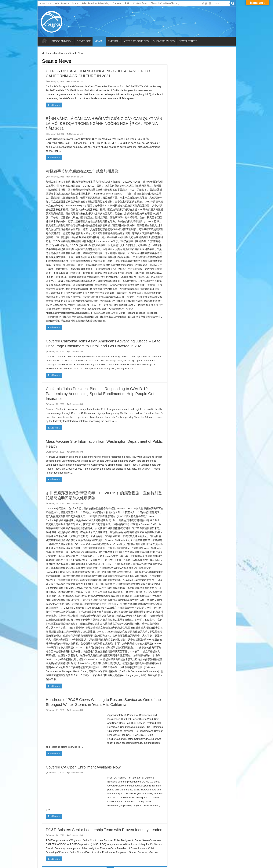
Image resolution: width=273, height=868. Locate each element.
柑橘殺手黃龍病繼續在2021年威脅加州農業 (82, 171)
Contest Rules (140, 3)
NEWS (98, 41)
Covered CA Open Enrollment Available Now (83, 767)
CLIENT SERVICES (164, 41)
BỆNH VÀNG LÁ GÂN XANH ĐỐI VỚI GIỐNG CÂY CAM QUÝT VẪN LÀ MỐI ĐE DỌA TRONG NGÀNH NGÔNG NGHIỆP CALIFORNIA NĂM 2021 (104, 124)
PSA (127, 3)
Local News (61, 53)
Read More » (54, 105)
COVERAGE (84, 41)
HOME (44, 41)
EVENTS (113, 41)
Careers (117, 3)
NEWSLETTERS (188, 41)
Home (47, 53)
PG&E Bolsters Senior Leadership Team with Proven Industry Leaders (105, 830)
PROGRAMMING (61, 41)
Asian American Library (66, 3)
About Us (44, 3)
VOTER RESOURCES (136, 41)
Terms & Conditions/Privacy (165, 3)
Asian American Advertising (95, 3)
